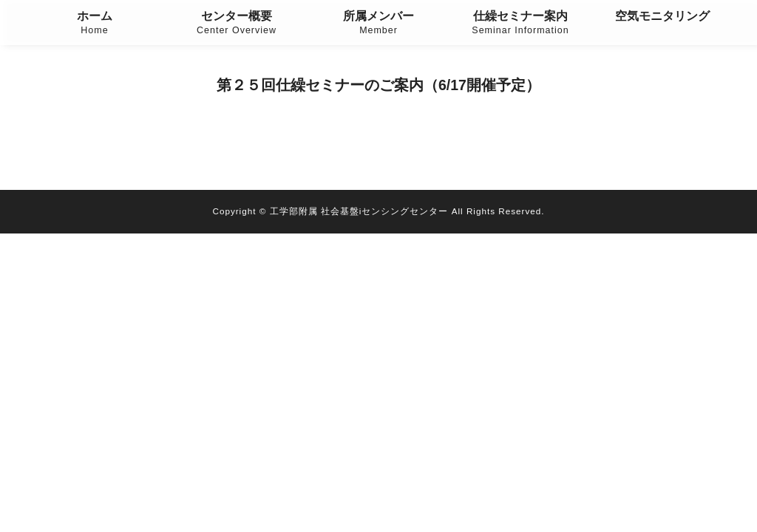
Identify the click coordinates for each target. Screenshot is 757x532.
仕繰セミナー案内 (520, 24)
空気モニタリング (662, 16)
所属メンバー (378, 24)
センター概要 (237, 24)
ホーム (95, 24)
